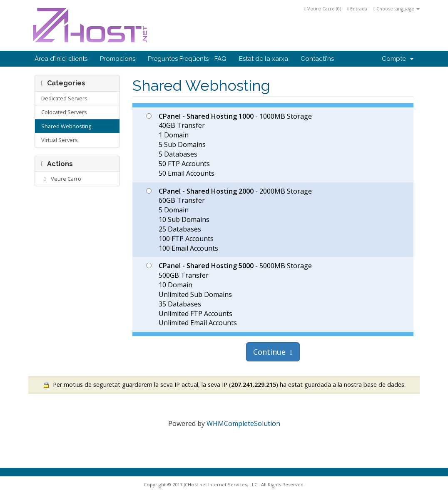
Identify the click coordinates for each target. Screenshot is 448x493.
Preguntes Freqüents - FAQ (187, 59)
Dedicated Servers (64, 98)
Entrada (357, 9)
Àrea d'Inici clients (61, 59)
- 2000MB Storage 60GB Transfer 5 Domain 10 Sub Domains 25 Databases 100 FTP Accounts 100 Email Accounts (229, 220)
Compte (398, 59)
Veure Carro (61, 179)
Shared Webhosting (66, 126)
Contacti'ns (317, 59)
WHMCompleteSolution (243, 423)
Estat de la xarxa (264, 59)
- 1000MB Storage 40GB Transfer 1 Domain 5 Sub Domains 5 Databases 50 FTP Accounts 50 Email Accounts (229, 145)
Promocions (118, 59)
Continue (273, 352)
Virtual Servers (60, 140)
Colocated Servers (64, 112)
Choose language (397, 9)
